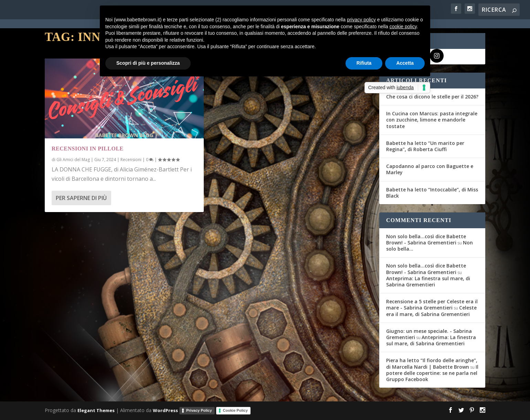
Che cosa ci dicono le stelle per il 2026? (432, 97)
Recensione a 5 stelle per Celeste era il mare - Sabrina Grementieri (432, 304)
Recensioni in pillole (88, 149)
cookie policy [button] (403, 27)
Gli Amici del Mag (73, 160)
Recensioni (131, 160)
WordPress (165, 410)
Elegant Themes (96, 410)
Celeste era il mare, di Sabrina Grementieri (431, 311)
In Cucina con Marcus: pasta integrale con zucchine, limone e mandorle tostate (432, 120)
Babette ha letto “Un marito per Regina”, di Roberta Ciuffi (425, 146)
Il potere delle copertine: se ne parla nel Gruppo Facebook (432, 373)
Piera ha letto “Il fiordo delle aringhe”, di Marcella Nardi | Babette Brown (432, 363)
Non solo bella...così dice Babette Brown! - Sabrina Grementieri (426, 239)
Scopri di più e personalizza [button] (148, 63)
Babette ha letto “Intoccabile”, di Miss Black (432, 193)
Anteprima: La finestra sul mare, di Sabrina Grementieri (428, 281)
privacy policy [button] (361, 20)
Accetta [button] (405, 63)
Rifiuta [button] (364, 63)
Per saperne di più (81, 198)
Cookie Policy (235, 410)
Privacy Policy (199, 410)
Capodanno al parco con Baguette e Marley (430, 169)
